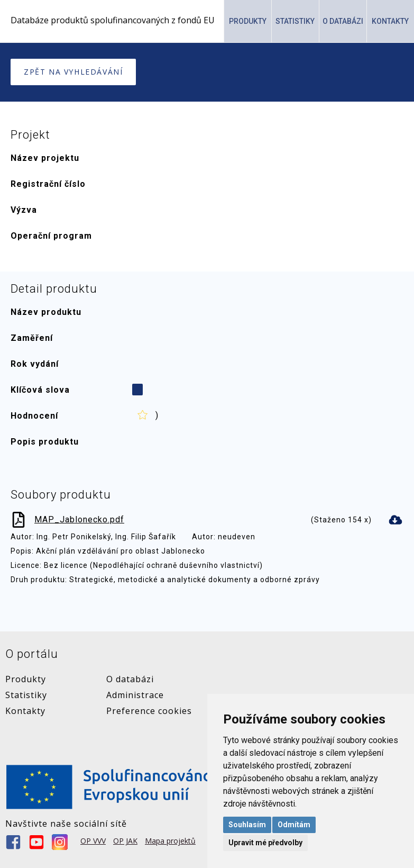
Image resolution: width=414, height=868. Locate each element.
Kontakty (390, 21)
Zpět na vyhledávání (73, 72)
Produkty (248, 21)
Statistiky (295, 21)
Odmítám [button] (294, 825)
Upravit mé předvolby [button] (265, 843)
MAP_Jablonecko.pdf (79, 519)
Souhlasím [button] (247, 825)
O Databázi (343, 21)
